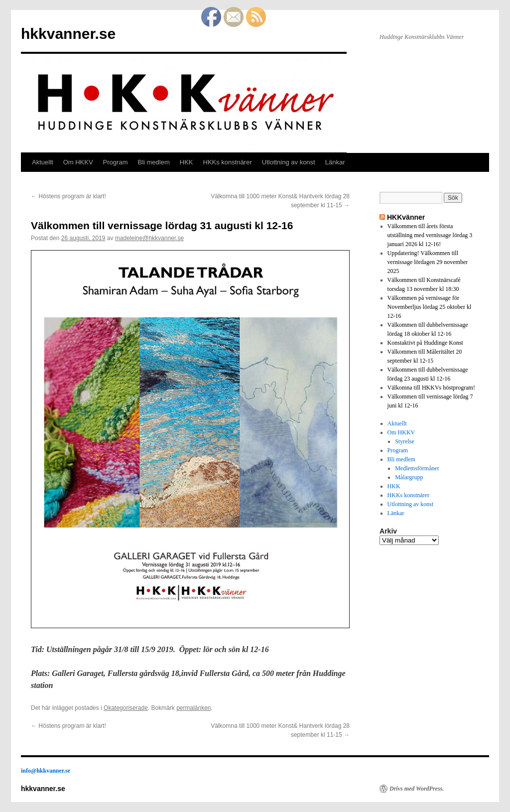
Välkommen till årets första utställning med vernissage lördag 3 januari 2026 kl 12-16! (430, 235)
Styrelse (405, 441)
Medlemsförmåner (417, 468)
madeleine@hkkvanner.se (149, 238)
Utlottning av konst (289, 162)
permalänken (193, 708)
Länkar (335, 162)
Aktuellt (43, 162)
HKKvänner (406, 217)
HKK (187, 162)
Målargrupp (409, 477)
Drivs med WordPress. (417, 789)
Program (116, 162)
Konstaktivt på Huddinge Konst (425, 343)
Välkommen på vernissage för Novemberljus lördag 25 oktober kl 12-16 (430, 307)
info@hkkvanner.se (46, 771)
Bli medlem (153, 162)
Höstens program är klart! (68, 196)
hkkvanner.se (68, 34)
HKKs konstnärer (228, 162)
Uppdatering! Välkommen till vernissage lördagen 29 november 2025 (428, 262)
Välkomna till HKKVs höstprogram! (431, 388)
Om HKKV (78, 162)
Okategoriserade (126, 708)
